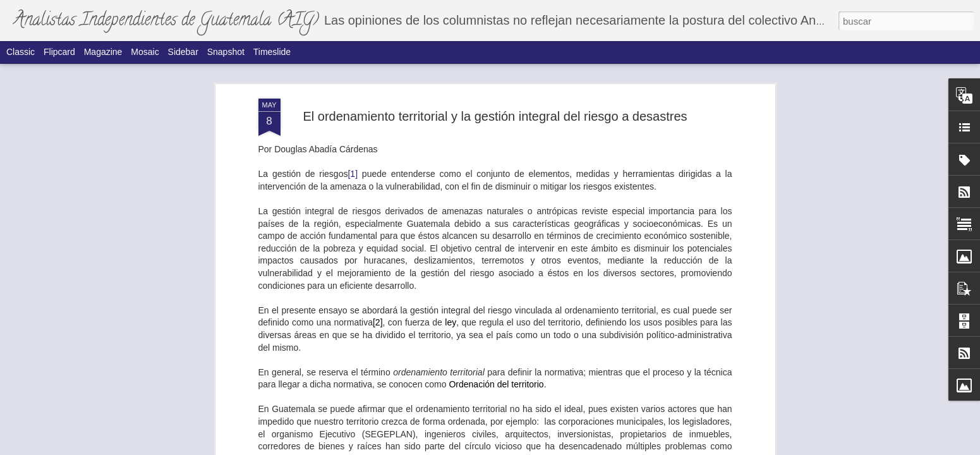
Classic (21, 52)
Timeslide (272, 52)
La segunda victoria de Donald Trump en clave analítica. (572, 235)
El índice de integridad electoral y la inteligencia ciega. (719, 368)
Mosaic (145, 52)
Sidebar (183, 52)
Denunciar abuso (592, 448)
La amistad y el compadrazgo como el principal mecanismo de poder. (271, 374)
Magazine (103, 52)
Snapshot (226, 52)
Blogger (551, 448)
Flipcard (59, 52)
